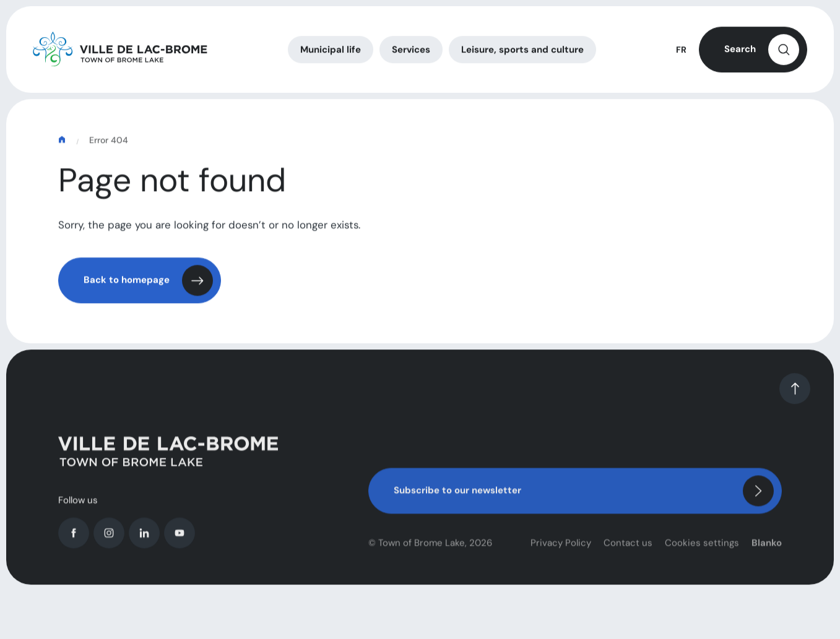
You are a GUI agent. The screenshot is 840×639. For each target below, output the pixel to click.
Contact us (628, 552)
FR (681, 51)
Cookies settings (702, 552)
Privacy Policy (561, 552)
